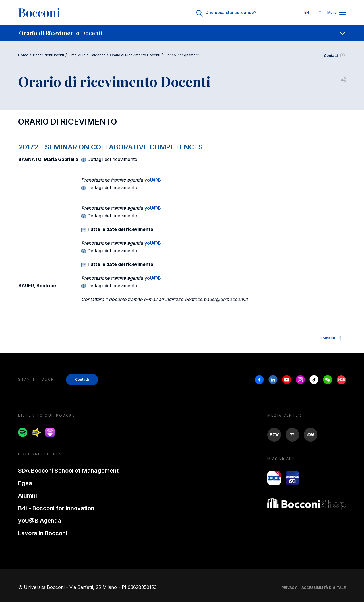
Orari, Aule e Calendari (87, 55)
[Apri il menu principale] (342, 13)
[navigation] (182, 33)
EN (307, 12)
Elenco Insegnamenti (182, 55)
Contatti (335, 56)
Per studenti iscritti (48, 55)
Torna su (332, 338)
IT (319, 12)
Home (23, 55)
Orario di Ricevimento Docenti (135, 55)
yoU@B (153, 180)
